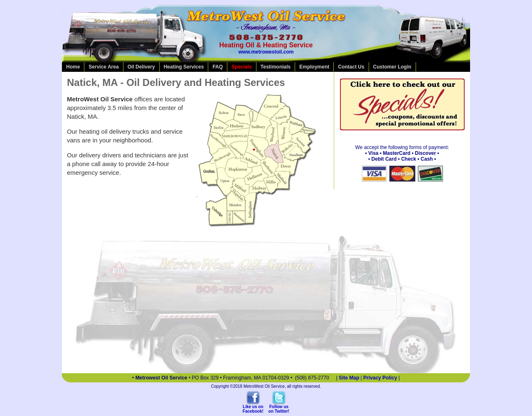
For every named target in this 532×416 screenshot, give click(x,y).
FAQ (218, 67)
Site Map (349, 378)
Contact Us (351, 67)
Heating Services (184, 67)
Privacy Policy (380, 378)
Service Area (103, 67)
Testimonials (276, 67)
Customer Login (392, 67)
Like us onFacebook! (253, 409)
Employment (314, 67)
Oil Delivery (141, 67)
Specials (242, 67)
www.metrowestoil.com (266, 52)
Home (73, 67)
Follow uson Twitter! (279, 409)
